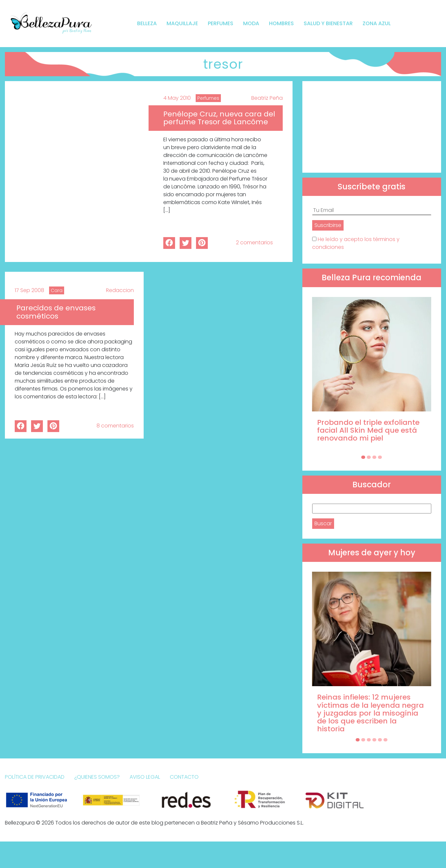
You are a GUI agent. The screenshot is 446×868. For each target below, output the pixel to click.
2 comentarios (254, 243)
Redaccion (120, 290)
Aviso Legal (145, 777)
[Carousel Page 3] (374, 457)
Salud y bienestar (328, 23)
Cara (57, 290)
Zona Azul (377, 23)
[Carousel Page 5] (380, 740)
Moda (251, 23)
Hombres (281, 23)
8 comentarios (115, 426)
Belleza (147, 23)
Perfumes (221, 23)
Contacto (184, 777)
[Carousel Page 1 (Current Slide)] (363, 457)
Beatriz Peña (267, 98)
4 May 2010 (177, 98)
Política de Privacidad (35, 777)
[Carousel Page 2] (369, 457)
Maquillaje (182, 23)
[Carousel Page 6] (385, 740)
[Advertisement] (372, 127)
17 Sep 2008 (29, 290)
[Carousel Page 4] (380, 457)
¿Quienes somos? (97, 777)
